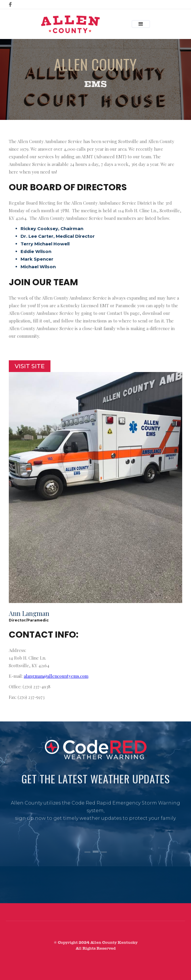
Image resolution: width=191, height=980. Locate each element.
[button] (141, 24)
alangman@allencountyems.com (56, 676)
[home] (69, 24)
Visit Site (30, 366)
